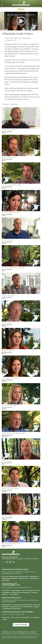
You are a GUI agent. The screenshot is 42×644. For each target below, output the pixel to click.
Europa (17, 617)
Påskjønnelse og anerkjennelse (21, 592)
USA (13, 617)
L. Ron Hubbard (14, 594)
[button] (21, 626)
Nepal (5, 619)
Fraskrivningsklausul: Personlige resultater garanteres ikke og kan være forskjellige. (21, 634)
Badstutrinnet (23, 578)
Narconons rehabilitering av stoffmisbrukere (15, 576)
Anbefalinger (6, 580)
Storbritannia (25, 617)
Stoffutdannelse (28, 607)
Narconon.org (6, 617)
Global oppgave (16, 590)
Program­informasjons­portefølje (23, 605)
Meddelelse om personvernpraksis (28, 633)
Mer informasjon (7, 605)
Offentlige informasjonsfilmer (12, 609)
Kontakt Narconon (16, 607)
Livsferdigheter (34, 578)
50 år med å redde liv (28, 590)
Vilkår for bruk (15, 633)
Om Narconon (6, 590)
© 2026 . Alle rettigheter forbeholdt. (15, 631)
